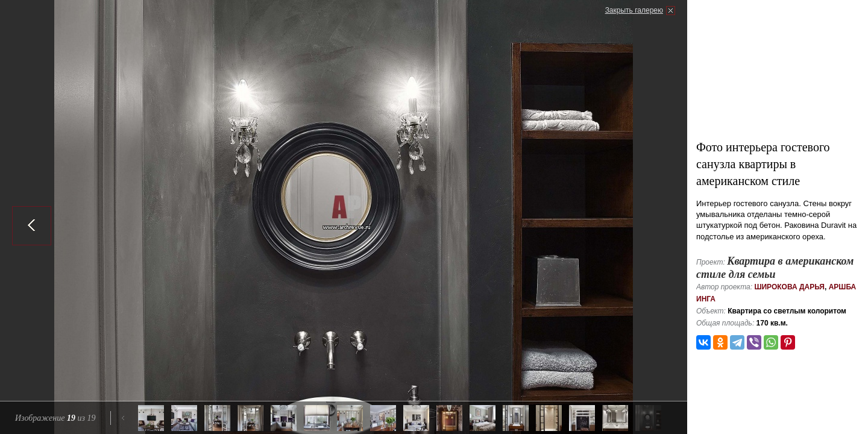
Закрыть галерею (634, 10)
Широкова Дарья (789, 287)
